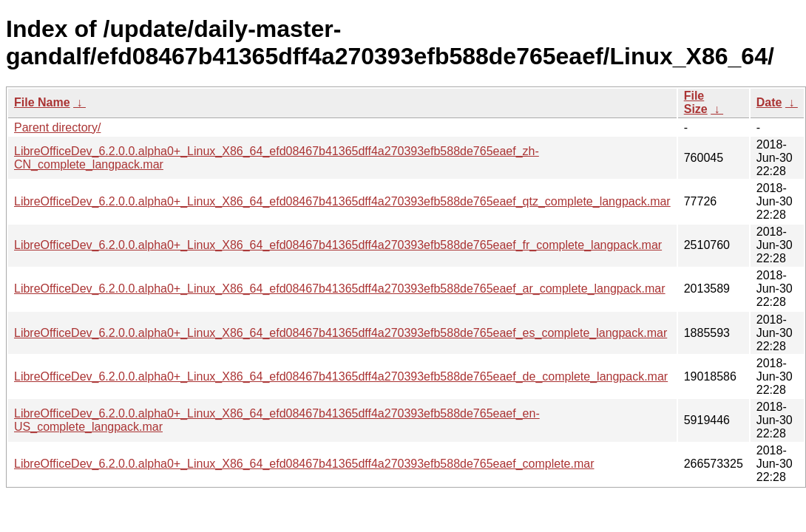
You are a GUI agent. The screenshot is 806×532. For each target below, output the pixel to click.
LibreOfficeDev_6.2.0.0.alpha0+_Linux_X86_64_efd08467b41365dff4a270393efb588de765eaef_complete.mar (304, 464)
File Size (696, 102)
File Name (42, 102)
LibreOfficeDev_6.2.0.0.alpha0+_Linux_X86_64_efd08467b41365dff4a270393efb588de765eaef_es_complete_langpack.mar (341, 333)
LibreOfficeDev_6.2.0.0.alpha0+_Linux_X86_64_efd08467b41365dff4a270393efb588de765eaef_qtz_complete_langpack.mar (342, 201)
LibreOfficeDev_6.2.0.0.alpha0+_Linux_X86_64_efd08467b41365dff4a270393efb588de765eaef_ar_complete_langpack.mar (340, 289)
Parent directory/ (57, 127)
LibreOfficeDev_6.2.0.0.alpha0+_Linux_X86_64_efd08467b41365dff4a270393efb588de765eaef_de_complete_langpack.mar (341, 376)
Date (769, 102)
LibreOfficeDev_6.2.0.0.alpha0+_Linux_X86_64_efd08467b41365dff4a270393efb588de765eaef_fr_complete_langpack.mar (338, 245)
